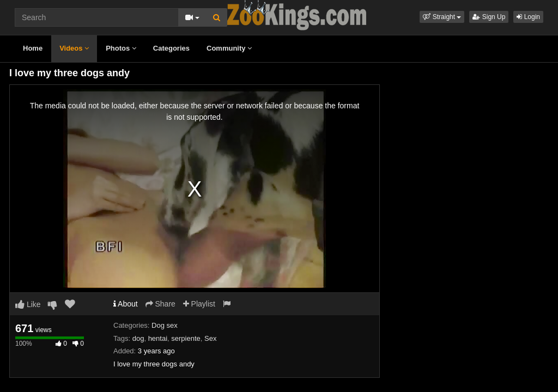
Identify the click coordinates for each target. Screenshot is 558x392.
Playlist (199, 304)
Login (528, 17)
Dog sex (165, 325)
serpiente (186, 338)
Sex (210, 338)
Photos (121, 48)
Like (28, 304)
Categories (171, 48)
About (126, 304)
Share (160, 304)
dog (138, 338)
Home (33, 48)
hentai (158, 338)
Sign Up (489, 17)
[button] (442, 17)
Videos (74, 48)
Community (229, 48)
